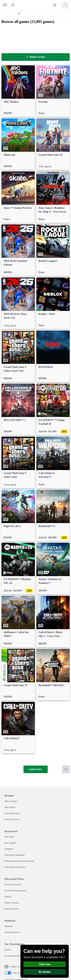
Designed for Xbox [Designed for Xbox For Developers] (13, 956)
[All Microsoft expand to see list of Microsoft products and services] (5, 5)
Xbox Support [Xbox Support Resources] (11, 843)
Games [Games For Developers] (8, 950)
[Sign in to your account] (65, 5)
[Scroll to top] (66, 769)
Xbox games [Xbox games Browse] (10, 807)
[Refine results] (36, 57)
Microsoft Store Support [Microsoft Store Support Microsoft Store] (16, 890)
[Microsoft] (35, 3)
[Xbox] (10, 13)
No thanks (45, 972)
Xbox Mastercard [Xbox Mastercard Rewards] (12, 932)
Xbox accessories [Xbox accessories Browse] (12, 819)
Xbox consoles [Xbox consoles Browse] (11, 801)
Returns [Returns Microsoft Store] (8, 897)
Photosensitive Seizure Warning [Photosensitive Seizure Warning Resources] (19, 861)
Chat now (45, 964)
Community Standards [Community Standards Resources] (15, 855)
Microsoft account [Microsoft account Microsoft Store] (13, 884)
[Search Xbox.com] (13, 5)
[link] (18, 91)
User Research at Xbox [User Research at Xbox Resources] (15, 867)
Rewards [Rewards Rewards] (9, 926)
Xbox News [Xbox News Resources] (10, 837)
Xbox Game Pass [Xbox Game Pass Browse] (12, 813)
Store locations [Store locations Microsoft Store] (11, 909)
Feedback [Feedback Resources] (9, 849)
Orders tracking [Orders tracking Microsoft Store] (12, 903)
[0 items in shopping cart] (56, 5)
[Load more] (36, 769)
